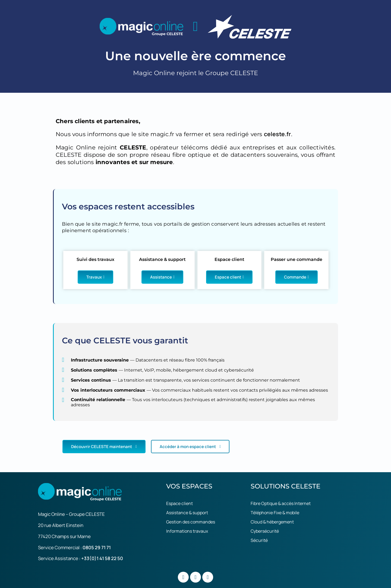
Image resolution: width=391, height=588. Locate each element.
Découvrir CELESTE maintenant (104, 447)
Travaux (95, 277)
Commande (297, 277)
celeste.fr (278, 134)
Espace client (229, 277)
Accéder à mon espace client (190, 447)
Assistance (162, 277)
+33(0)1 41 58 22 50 (102, 558)
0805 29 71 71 (97, 547)
